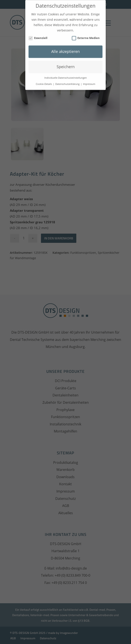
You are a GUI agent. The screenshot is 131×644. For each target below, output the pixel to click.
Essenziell (38, 35)
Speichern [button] (66, 64)
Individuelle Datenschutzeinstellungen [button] (66, 75)
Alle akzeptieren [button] (65, 48)
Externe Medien (86, 35)
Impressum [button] (89, 81)
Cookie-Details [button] (44, 81)
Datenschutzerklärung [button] (68, 81)
